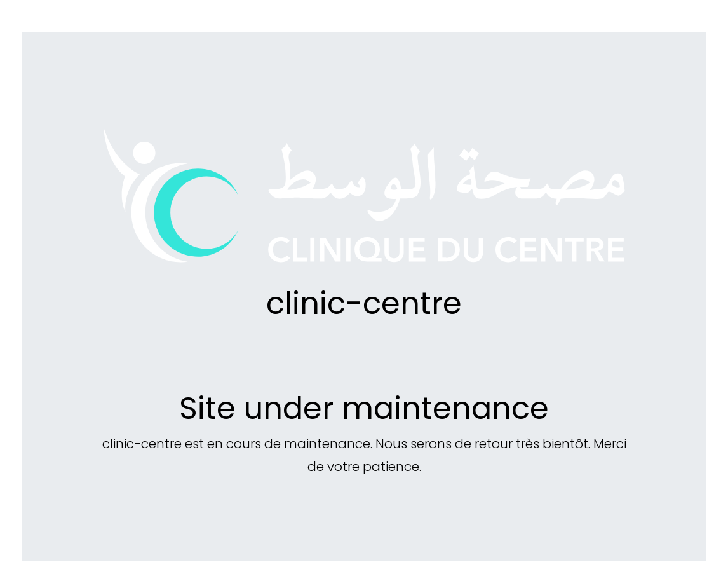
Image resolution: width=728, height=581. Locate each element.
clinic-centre (364, 304)
